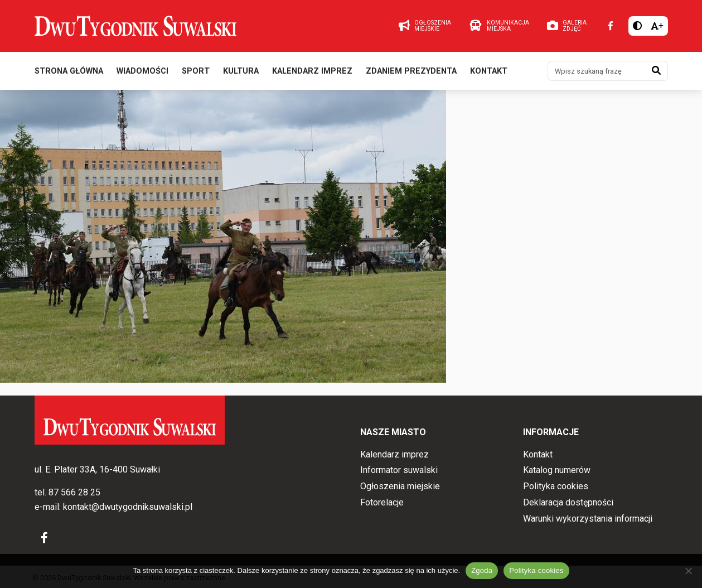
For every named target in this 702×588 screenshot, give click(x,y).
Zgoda (482, 570)
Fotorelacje (382, 502)
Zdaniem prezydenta (411, 72)
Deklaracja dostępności (568, 502)
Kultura (241, 72)
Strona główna (69, 72)
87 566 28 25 (74, 493)
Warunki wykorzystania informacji (588, 519)
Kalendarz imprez (312, 72)
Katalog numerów (557, 471)
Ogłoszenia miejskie (400, 486)
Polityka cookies (556, 486)
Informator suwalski (399, 471)
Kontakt (489, 72)
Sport (196, 72)
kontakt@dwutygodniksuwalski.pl (128, 507)
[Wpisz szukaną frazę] (597, 71)
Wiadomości (142, 72)
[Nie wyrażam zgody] (688, 571)
